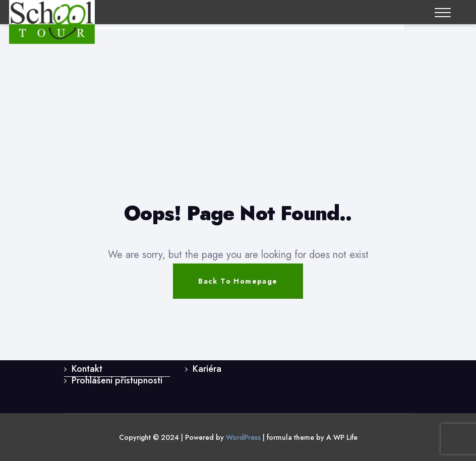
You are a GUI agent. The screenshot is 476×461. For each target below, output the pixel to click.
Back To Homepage (238, 281)
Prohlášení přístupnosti (117, 380)
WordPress (243, 437)
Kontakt (87, 369)
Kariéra (207, 369)
